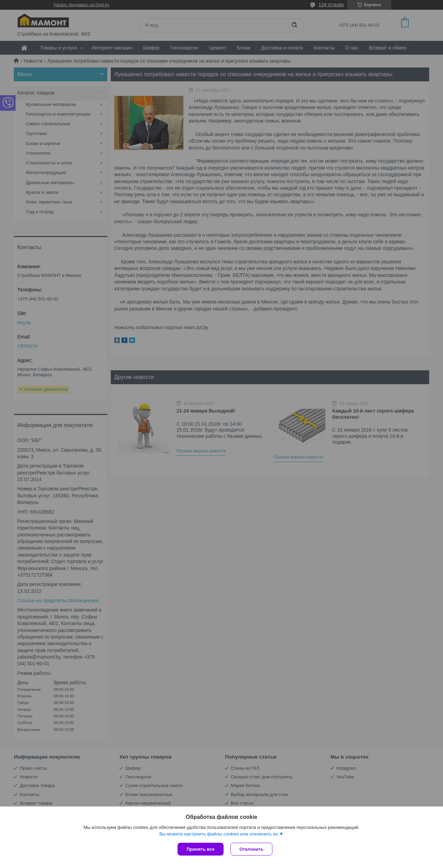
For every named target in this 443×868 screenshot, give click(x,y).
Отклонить (251, 849)
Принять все (201, 849)
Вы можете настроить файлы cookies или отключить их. (219, 834)
